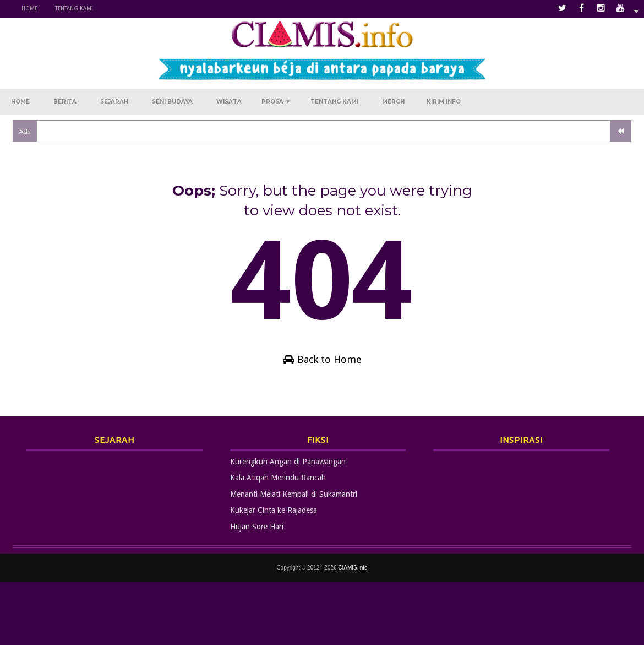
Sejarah (114, 102)
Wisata (229, 102)
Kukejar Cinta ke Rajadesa (274, 510)
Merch (393, 102)
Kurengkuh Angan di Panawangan (288, 462)
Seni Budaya (172, 102)
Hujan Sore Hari (257, 527)
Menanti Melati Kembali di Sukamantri (294, 494)
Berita (65, 102)
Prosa (276, 102)
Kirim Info (444, 102)
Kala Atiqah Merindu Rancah (278, 478)
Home (29, 9)
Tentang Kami (74, 9)
